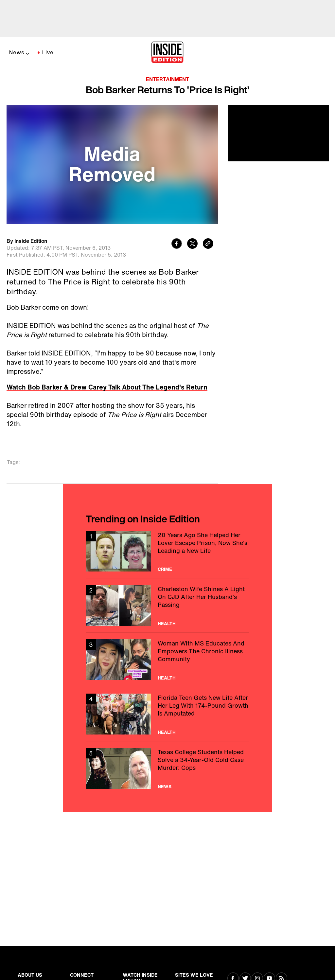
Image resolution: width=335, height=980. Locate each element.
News (17, 52)
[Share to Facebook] (177, 244)
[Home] (167, 53)
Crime (165, 569)
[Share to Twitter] (192, 244)
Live (48, 52)
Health (167, 624)
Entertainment (167, 79)
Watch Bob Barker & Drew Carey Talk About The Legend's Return (107, 387)
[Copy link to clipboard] (208, 244)
